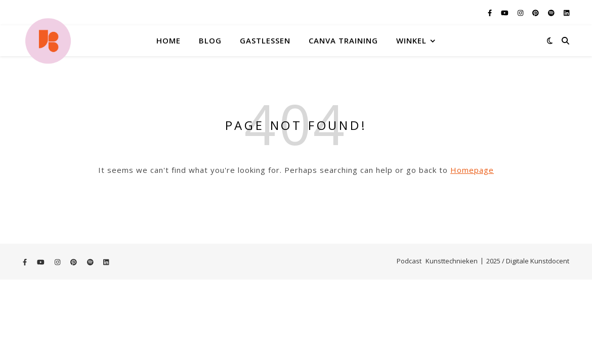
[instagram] (521, 13)
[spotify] (552, 13)
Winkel (411, 40)
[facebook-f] (491, 13)
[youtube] (505, 13)
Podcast (409, 261)
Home (168, 40)
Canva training (343, 40)
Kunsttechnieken (452, 261)
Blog (210, 40)
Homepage (472, 170)
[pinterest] (536, 13)
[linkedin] (566, 13)
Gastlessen (265, 40)
